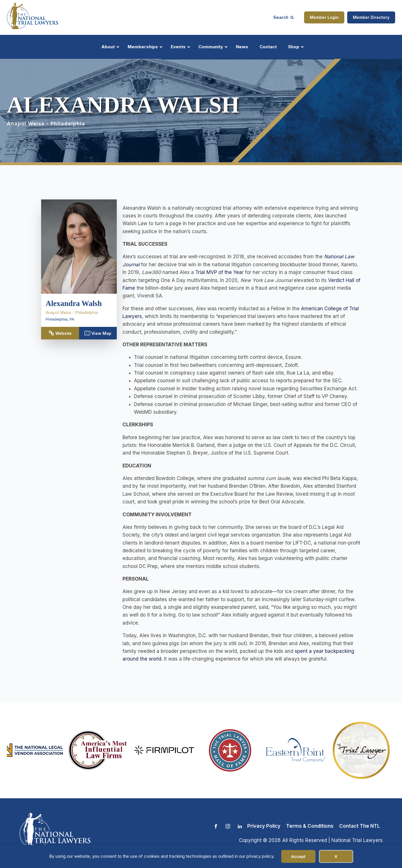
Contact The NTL (359, 826)
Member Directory (371, 17)
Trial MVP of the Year (219, 272)
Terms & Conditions (310, 826)
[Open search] (284, 17)
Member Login (324, 17)
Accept (298, 856)
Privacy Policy (264, 826)
